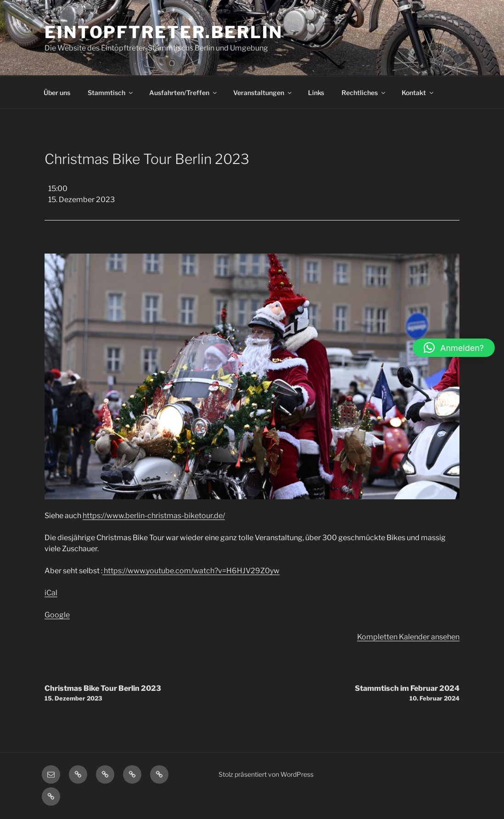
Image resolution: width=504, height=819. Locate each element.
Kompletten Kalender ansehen (408, 637)
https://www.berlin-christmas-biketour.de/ (154, 516)
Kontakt (418, 93)
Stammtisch (111, 93)
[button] (454, 348)
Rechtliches (364, 93)
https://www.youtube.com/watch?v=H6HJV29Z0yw (191, 571)
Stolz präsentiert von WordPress (266, 774)
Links (316, 93)
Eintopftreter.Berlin (164, 32)
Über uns (57, 93)
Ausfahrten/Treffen (184, 93)
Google (57, 615)
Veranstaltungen (263, 93)
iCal (51, 593)
